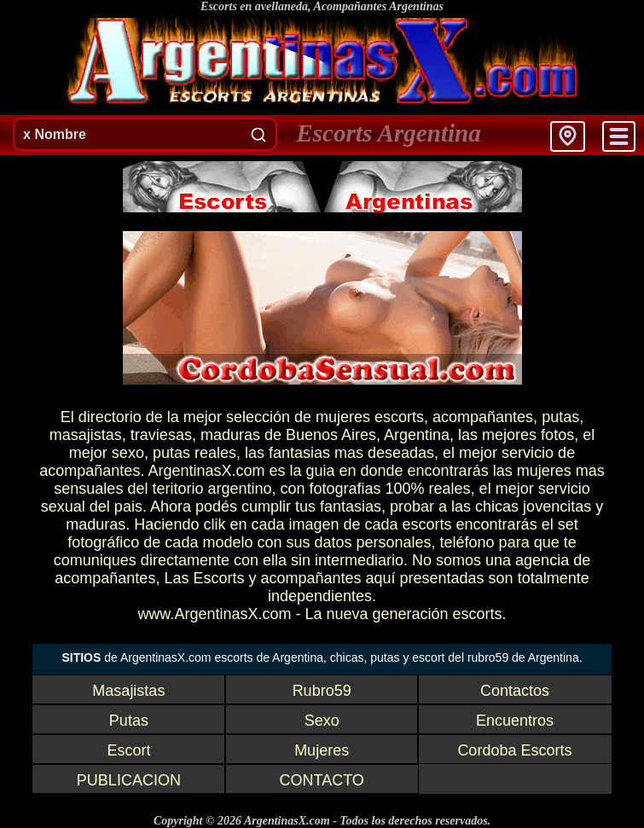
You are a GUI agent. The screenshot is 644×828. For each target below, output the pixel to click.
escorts (399, 417)
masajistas (86, 435)
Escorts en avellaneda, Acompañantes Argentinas (322, 6)
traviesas (161, 435)
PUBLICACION (129, 780)
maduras (230, 435)
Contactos (515, 691)
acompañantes (483, 417)
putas (560, 417)
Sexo (322, 721)
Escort (128, 750)
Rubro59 (322, 691)
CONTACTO (321, 780)
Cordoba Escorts (514, 750)
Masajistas (128, 691)
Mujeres (322, 750)
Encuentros (515, 721)
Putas (129, 721)
